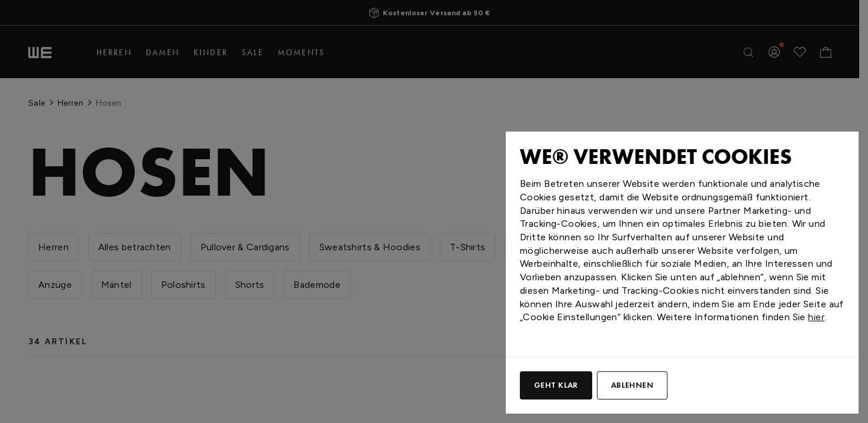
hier (816, 317)
